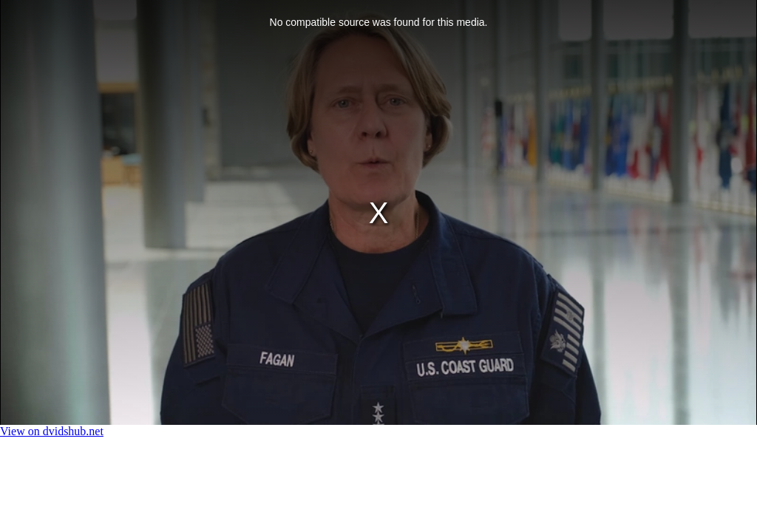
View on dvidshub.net (52, 431)
